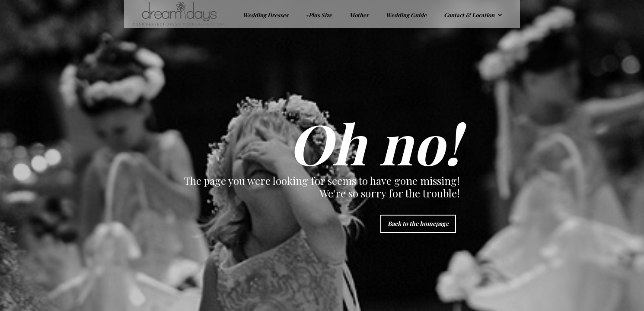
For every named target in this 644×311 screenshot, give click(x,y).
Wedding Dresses (266, 15)
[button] (473, 14)
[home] (175, 14)
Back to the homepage (418, 224)
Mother (359, 15)
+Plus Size (319, 15)
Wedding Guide (406, 15)
